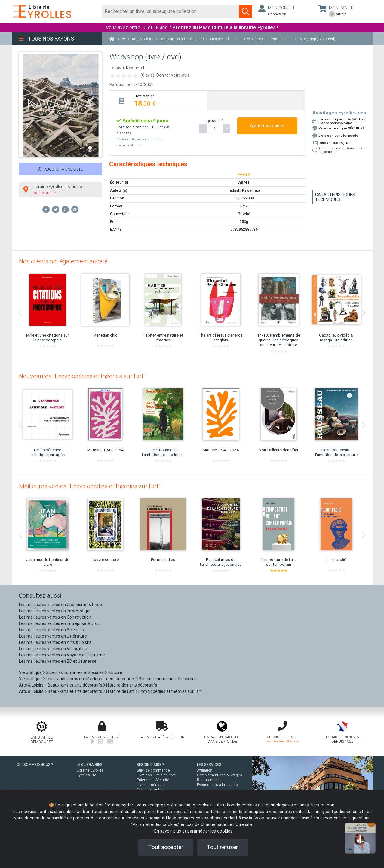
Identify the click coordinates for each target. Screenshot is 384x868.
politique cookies (195, 805)
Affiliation (205, 770)
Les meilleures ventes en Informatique (55, 611)
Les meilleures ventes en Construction (55, 617)
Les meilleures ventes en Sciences (51, 630)
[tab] (158, 100)
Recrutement (208, 780)
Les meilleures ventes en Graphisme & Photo (61, 605)
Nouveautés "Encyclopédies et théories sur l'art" (82, 376)
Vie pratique (30, 672)
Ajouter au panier (267, 126)
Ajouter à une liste (60, 169)
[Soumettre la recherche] (245, 11)
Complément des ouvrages (220, 775)
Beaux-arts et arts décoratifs (75, 685)
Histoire (115, 672)
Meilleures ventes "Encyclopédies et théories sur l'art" (90, 486)
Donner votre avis (173, 75)
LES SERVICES (209, 765)
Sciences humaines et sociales (75, 672)
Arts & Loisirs (31, 685)
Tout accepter (166, 847)
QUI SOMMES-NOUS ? (35, 765)
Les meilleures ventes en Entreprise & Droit (59, 623)
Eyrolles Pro (86, 775)
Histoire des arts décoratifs (132, 685)
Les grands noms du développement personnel (90, 679)
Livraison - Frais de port (156, 775)
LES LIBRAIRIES (90, 765)
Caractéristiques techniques (335, 197)
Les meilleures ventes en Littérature (53, 636)
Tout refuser (223, 847)
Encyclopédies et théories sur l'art (170, 691)
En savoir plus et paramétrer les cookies (193, 831)
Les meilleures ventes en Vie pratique (54, 649)
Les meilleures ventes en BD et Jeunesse (58, 661)
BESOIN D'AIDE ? (151, 765)
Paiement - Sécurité (153, 780)
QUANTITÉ (215, 121)
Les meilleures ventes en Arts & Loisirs (55, 642)
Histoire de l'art (120, 691)
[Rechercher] (171, 11)
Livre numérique (150, 785)
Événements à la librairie (217, 785)
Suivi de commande (153, 770)
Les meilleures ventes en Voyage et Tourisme (62, 655)
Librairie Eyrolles (90, 770)
